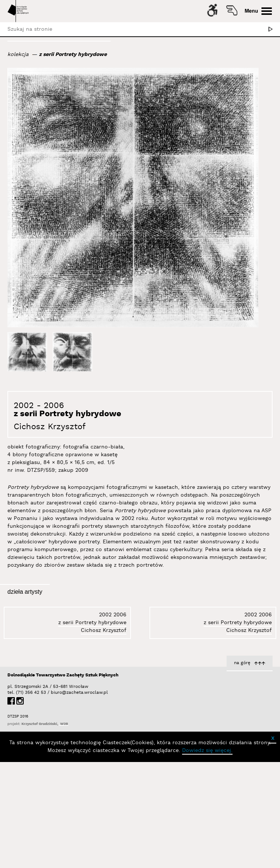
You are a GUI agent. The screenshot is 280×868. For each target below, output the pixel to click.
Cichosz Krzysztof (50, 427)
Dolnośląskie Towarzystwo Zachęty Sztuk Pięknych (63, 781)
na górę (242, 769)
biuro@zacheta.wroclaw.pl (55, 799)
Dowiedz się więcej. (207, 857)
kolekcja (18, 54)
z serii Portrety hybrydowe (73, 54)
